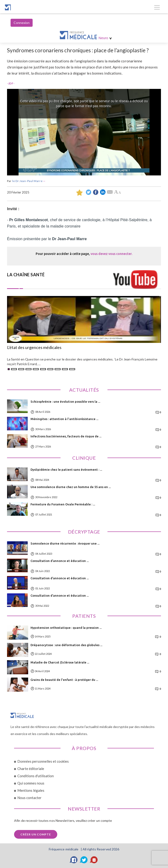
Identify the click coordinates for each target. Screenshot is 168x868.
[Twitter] (84, 860)
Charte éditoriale (31, 769)
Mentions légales (31, 790)
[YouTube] (94, 860)
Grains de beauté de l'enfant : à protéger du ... (64, 680)
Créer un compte (36, 834)
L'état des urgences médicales (34, 348)
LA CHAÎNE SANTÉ (26, 275)
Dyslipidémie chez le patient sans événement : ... (66, 470)
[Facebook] (74, 860)
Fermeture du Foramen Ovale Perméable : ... (63, 504)
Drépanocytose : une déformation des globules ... (66, 645)
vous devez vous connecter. (111, 254)
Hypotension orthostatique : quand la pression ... (66, 628)
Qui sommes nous (31, 783)
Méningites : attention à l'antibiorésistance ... (64, 419)
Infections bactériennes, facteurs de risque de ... (66, 436)
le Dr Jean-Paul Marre (27, 181)
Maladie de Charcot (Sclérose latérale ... (60, 662)
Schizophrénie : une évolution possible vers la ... (65, 402)
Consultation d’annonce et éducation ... (60, 561)
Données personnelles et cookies (43, 761)
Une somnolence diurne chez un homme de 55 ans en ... (71, 487)
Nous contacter (29, 798)
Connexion (22, 23)
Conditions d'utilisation (36, 776)
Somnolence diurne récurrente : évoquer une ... (65, 543)
